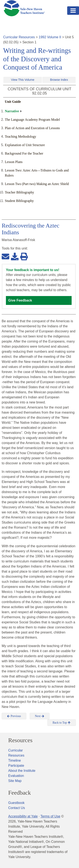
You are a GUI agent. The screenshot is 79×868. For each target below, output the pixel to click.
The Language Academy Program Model (32, 120)
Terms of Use (50, 816)
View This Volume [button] (23, 80)
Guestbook (16, 803)
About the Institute (22, 771)
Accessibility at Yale (23, 816)
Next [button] (40, 716)
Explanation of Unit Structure (25, 145)
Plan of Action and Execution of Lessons (32, 128)
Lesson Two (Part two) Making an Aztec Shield (37, 184)
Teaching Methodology (21, 136)
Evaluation (16, 776)
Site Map (15, 781)
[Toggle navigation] (73, 11)
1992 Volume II (50, 37)
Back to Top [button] (62, 723)
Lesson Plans (14, 162)
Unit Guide (13, 102)
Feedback (19, 793)
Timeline (15, 760)
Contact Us (17, 808)
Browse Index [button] (59, 80)
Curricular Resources (19, 37)
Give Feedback (20, 300)
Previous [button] (14, 716)
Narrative (12, 111)
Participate (16, 766)
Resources (20, 740)
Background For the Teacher (24, 153)
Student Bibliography (19, 201)
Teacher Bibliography (19, 192)
